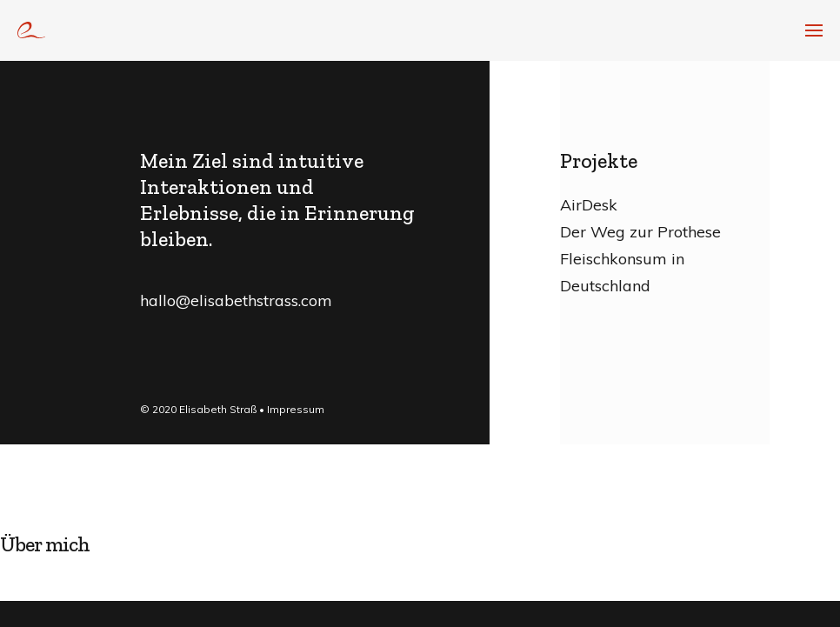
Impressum (296, 409)
